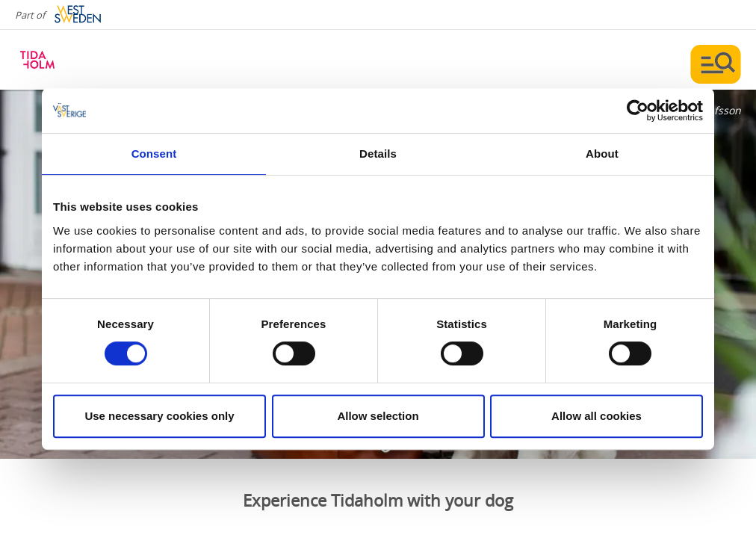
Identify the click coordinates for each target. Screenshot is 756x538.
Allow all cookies (597, 416)
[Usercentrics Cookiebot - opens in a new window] (638, 111)
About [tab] (602, 154)
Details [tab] (378, 154)
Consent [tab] (154, 154)
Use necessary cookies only (159, 416)
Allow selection (378, 416)
